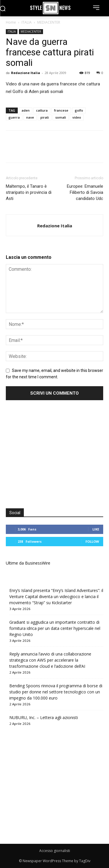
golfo (79, 110)
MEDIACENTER (49, 22)
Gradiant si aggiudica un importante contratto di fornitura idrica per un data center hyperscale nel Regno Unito (55, 628)
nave (30, 117)
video (77, 117)
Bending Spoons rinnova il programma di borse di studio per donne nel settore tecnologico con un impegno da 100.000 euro (56, 692)
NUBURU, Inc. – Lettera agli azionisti (44, 717)
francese (61, 110)
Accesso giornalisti (55, 851)
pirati (45, 117)
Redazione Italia (26, 73)
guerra (14, 117)
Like (96, 529)
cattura (42, 110)
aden (26, 110)
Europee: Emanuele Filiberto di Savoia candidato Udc (85, 192)
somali (61, 117)
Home (11, 22)
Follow (92, 541)
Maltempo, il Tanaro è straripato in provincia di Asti (29, 192)
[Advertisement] (55, 455)
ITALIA (27, 22)
